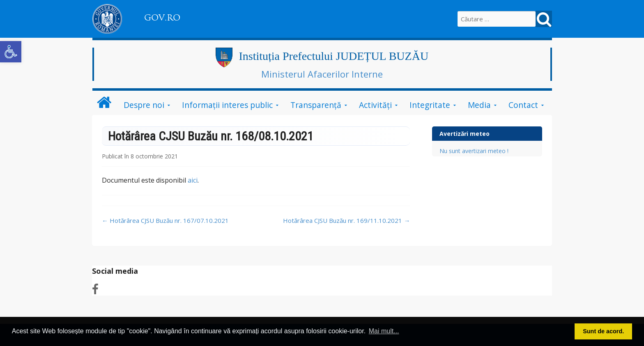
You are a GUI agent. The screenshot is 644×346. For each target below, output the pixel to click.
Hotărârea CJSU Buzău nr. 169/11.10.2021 (346, 220)
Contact (523, 105)
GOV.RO (162, 18)
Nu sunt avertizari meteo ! (474, 151)
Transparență (316, 105)
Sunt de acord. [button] (603, 331)
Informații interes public (227, 105)
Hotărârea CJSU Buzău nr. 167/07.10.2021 (165, 220)
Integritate (430, 105)
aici (193, 180)
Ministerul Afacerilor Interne (322, 74)
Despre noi (144, 105)
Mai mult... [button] (384, 331)
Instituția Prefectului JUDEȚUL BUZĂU (333, 56)
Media (479, 105)
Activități (375, 105)
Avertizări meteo (465, 134)
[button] (11, 52)
